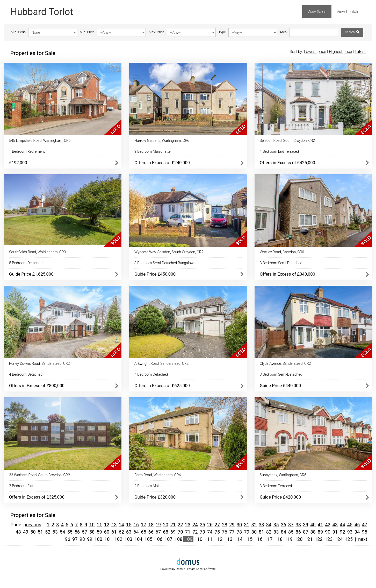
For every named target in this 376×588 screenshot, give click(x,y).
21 (173, 525)
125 (349, 539)
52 (48, 532)
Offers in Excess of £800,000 (37, 386)
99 (90, 539)
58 (92, 532)
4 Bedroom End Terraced (279, 151)
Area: (284, 32)
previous (32, 525)
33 (261, 525)
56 (77, 532)
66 (151, 532)
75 (217, 532)
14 (121, 525)
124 (339, 539)
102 (118, 539)
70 (180, 532)
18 (151, 525)
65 (143, 532)
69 (173, 532)
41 (320, 525)
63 (129, 532)
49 (26, 532)
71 (188, 532)
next (363, 539)
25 (203, 525)
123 (329, 539)
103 (128, 539)
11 (99, 525)
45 (350, 525)
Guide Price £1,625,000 (31, 274)
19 (158, 525)
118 (279, 539)
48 (18, 532)
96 (68, 539)
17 (143, 525)
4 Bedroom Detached (26, 374)
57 (84, 532)
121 (309, 539)
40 (313, 525)
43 (335, 525)
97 (75, 539)
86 (298, 532)
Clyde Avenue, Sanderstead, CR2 (285, 363)
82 (269, 532)
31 (247, 525)
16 (136, 525)
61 (114, 532)
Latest (360, 52)
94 (357, 532)
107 (168, 539)
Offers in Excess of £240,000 (162, 163)
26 (210, 525)
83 (276, 532)
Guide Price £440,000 (280, 386)
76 (225, 532)
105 (149, 539)
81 (261, 532)
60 (107, 532)
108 (179, 539)
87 (306, 532)
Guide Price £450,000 (155, 274)
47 (365, 525)
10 (92, 525)
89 (320, 532)
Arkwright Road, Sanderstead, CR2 (161, 363)
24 (195, 525)
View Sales (317, 12)
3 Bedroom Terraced (276, 486)
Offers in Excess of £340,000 (287, 274)
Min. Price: (87, 32)
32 (254, 525)
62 (121, 532)
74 (210, 532)
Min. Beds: (19, 32)
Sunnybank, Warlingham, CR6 (283, 475)
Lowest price (315, 52)
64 (136, 532)
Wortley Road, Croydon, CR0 (282, 252)
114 (239, 539)
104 (138, 539)
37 (291, 525)
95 (365, 532)
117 (269, 539)
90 (328, 532)
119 (289, 539)
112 (218, 539)
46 (357, 525)
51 (40, 532)
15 (129, 525)
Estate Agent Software (201, 569)
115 (248, 539)
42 (328, 525)
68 (165, 532)
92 (342, 532)
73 (203, 532)
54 (62, 532)
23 (188, 525)
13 (114, 525)
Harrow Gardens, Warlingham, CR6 (162, 141)
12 (107, 525)
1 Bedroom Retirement (27, 151)
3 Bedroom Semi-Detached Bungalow (164, 263)
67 (158, 532)
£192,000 (18, 163)
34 (269, 525)
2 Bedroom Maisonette (153, 151)
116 (259, 539)
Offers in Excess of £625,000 (162, 386)
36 (284, 525)
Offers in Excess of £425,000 (287, 163)
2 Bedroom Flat (21, 486)
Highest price (340, 52)
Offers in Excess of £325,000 (37, 497)
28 (225, 525)
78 (239, 532)
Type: (223, 32)
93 (350, 532)
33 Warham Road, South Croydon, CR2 (39, 475)
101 (108, 539)
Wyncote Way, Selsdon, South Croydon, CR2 (169, 252)
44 (342, 525)
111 (209, 539)
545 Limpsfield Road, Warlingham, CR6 (40, 141)
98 (82, 539)
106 (158, 539)
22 (180, 525)
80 (254, 532)
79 (247, 532)
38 (298, 525)
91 (335, 532)
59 (99, 532)
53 (55, 532)
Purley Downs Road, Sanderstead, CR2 (39, 363)
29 (232, 525)
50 (33, 532)
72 (195, 532)
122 (319, 539)
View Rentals (348, 12)
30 (239, 525)
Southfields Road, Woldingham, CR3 (37, 252)
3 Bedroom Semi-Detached (281, 263)
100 (98, 539)
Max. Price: (157, 32)
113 (229, 539)
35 (276, 525)
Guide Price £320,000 (155, 497)
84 (284, 532)
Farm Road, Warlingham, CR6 (158, 475)
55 (70, 532)
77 (232, 532)
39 (306, 525)
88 (313, 532)
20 (165, 525)
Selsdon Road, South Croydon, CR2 (287, 141)
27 (217, 525)
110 (198, 539)
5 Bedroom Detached (26, 263)
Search (352, 32)
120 (299, 539)
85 (291, 532)
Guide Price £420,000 (280, 497)
